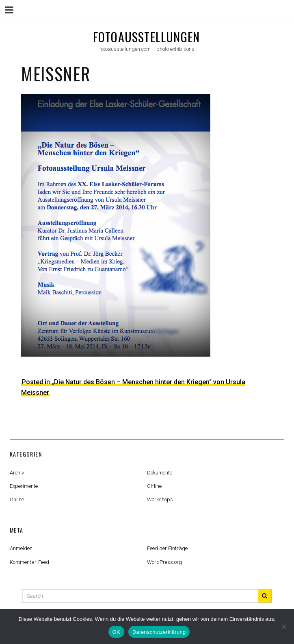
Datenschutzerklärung (159, 632)
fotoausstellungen (146, 37)
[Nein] (284, 627)
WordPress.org (164, 562)
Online (17, 499)
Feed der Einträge (167, 548)
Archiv (17, 473)
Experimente (24, 486)
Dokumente (160, 473)
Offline (154, 486)
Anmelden (21, 548)
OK (116, 632)
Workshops (160, 499)
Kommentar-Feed (29, 562)
